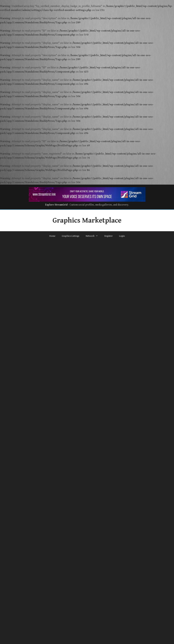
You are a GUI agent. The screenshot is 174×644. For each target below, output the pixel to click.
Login (122, 236)
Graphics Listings (70, 236)
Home (52, 236)
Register (108, 236)
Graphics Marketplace (87, 220)
